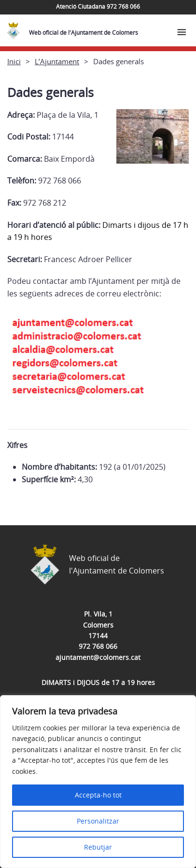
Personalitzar (98, 821)
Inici (14, 61)
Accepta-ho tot (98, 795)
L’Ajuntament (57, 61)
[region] (98, 782)
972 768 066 (98, 646)
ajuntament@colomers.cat (98, 657)
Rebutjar (98, 847)
